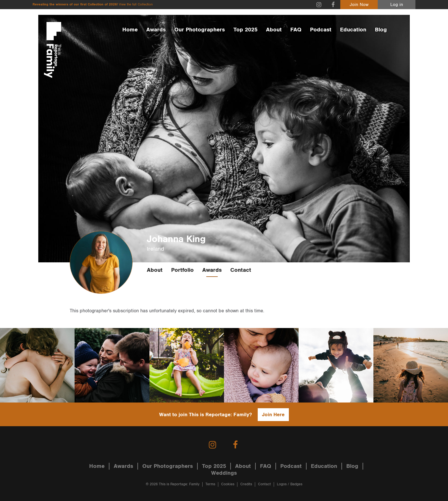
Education (353, 30)
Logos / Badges (290, 484)
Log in (397, 5)
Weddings (224, 473)
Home (130, 30)
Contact (241, 270)
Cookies (228, 484)
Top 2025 (245, 30)
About (274, 30)
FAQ (296, 30)
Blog (381, 30)
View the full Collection (136, 4)
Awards (156, 30)
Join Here (273, 415)
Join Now (359, 5)
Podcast (321, 30)
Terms (210, 484)
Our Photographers (200, 30)
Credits (246, 484)
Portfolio (182, 270)
